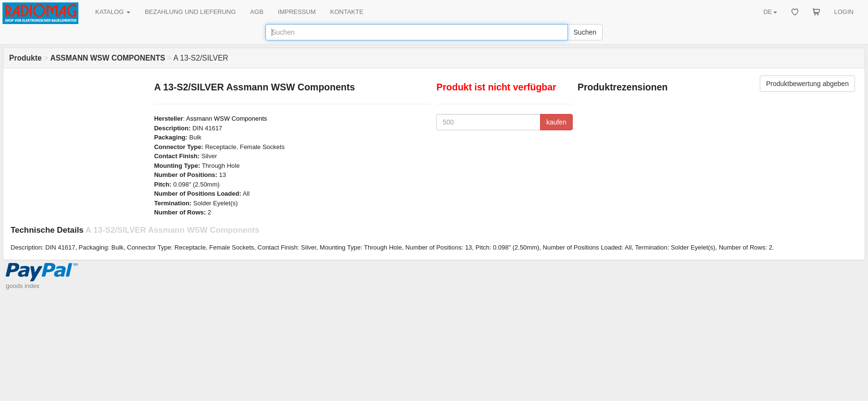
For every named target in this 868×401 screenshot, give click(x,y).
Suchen (585, 32)
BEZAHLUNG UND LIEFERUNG (190, 12)
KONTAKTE (347, 12)
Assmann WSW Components (226, 119)
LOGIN (844, 12)
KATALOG (113, 12)
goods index (23, 286)
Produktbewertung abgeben (807, 84)
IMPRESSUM (297, 12)
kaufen (556, 122)
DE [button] (770, 12)
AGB (257, 12)
